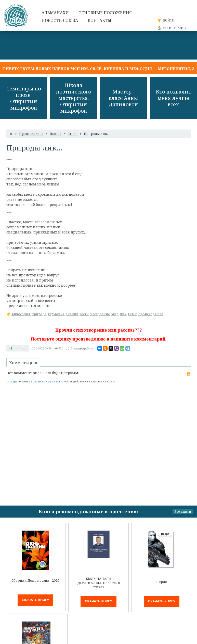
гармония (56, 314)
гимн (132, 314)
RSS (189, 374)
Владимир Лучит (83, 348)
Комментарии (23, 362)
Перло (162, 582)
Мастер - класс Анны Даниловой (123, 98)
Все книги (183, 512)
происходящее (151, 314)
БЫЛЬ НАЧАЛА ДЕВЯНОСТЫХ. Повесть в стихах (99, 583)
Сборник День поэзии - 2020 (35, 581)
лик (123, 314)
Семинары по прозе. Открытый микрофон (24, 98)
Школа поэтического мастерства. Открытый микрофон (74, 98)
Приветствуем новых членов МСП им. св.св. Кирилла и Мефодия (76, 68)
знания (72, 314)
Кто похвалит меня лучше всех (173, 98)
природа (39, 314)
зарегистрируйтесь (45, 381)
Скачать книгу (36, 600)
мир (115, 314)
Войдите (14, 381)
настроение (100, 314)
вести (84, 314)
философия (21, 314)
